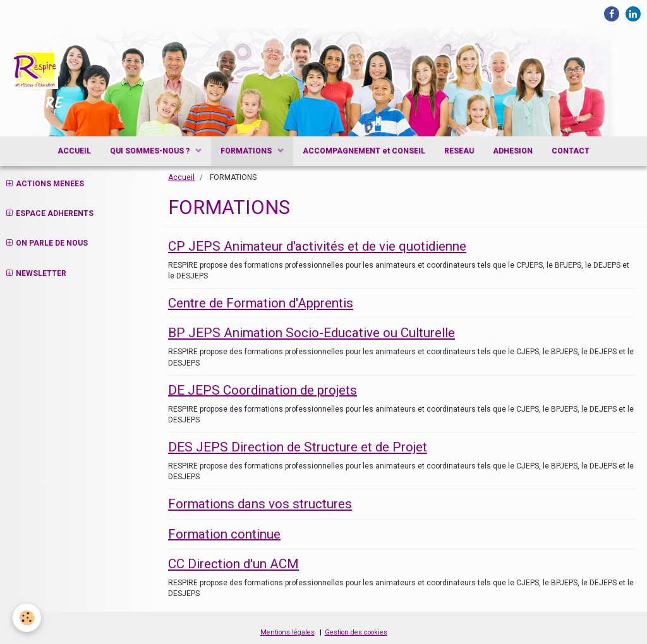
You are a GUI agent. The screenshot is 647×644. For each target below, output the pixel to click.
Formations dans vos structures (260, 504)
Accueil (181, 177)
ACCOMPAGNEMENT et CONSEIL (364, 151)
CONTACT (571, 151)
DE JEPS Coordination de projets (263, 390)
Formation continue (224, 534)
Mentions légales (287, 632)
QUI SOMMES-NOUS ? (151, 151)
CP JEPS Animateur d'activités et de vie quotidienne (317, 246)
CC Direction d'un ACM (233, 564)
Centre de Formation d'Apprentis (261, 303)
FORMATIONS (247, 151)
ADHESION (513, 151)
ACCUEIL (74, 151)
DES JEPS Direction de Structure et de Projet (298, 447)
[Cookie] (27, 618)
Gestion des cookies (356, 632)
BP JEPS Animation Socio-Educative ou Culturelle (311, 333)
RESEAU (459, 151)
